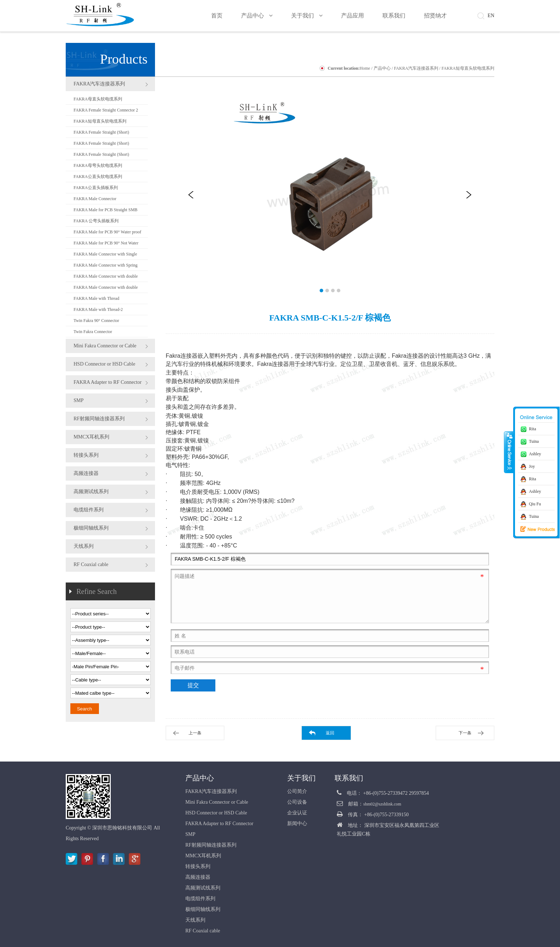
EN (491, 16)
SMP (79, 400)
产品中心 (382, 68)
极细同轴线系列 (91, 528)
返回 (330, 733)
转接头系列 (86, 455)
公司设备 (297, 802)
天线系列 (84, 546)
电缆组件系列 (89, 510)
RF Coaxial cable (91, 564)
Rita (532, 429)
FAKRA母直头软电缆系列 (98, 99)
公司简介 (297, 791)
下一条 (465, 733)
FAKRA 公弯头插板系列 (96, 221)
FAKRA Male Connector (95, 199)
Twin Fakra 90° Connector (96, 321)
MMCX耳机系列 (91, 437)
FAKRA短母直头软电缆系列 (468, 68)
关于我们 (301, 778)
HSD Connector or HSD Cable (104, 364)
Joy (532, 466)
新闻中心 (297, 824)
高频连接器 (86, 473)
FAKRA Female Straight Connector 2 (106, 110)
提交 (193, 685)
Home (365, 68)
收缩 (509, 452)
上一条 (195, 733)
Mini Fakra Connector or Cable (105, 346)
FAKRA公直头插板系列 (96, 188)
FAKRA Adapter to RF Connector (107, 382)
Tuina (534, 441)
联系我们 (349, 778)
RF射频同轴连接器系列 (99, 419)
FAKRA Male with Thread (96, 298)
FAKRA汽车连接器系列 (416, 68)
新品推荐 (532, 529)
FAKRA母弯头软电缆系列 (98, 165)
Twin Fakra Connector (93, 332)
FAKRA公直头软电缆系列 (98, 177)
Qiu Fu (535, 504)
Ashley (535, 454)
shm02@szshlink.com (382, 804)
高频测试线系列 (91, 492)
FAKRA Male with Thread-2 (98, 309)
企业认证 (297, 813)
